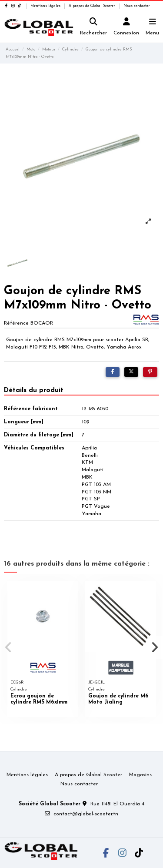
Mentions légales (46, 6)
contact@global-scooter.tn (86, 814)
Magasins (140, 775)
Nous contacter (137, 6)
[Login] (126, 28)
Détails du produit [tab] (34, 390)
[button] (8, 647)
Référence (16, 323)
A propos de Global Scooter (93, 6)
